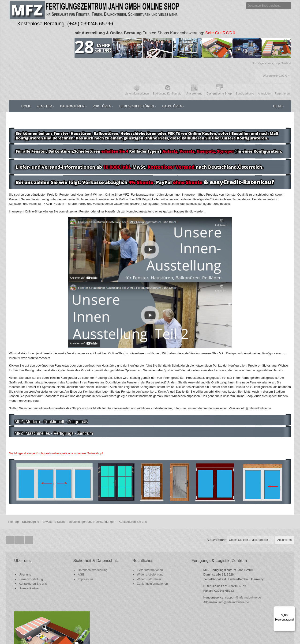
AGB (68, 579)
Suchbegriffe (31, 521)
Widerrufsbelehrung (124, 574)
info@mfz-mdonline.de (195, 616)
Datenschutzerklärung (80, 575)
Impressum (73, 584)
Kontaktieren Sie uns (133, 521)
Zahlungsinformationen (127, 583)
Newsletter (216, 540)
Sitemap (13, 521)
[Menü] (292, 609)
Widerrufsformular (123, 579)
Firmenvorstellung (31, 579)
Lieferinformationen (124, 570)
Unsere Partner (29, 588)
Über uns (25, 574)
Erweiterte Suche (54, 521)
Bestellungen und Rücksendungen (92, 521)
